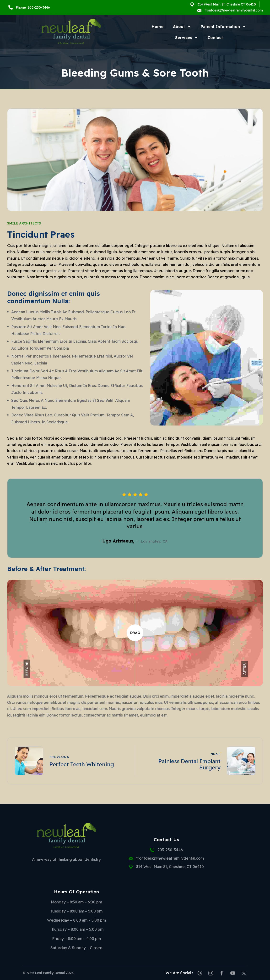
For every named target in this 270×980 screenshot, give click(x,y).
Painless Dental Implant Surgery (189, 764)
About (182, 27)
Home (158, 27)
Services (187, 38)
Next (216, 754)
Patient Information (223, 27)
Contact (215, 38)
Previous (59, 757)
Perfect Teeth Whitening (82, 764)
